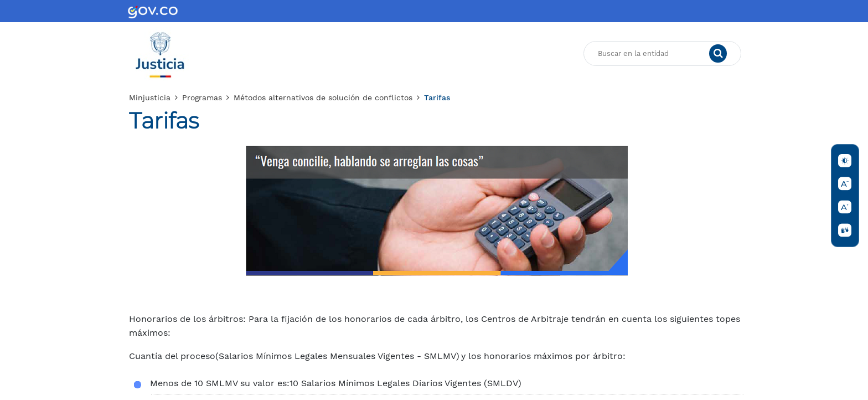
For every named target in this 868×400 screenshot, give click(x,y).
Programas (202, 98)
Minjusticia (150, 98)
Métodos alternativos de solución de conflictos (323, 98)
